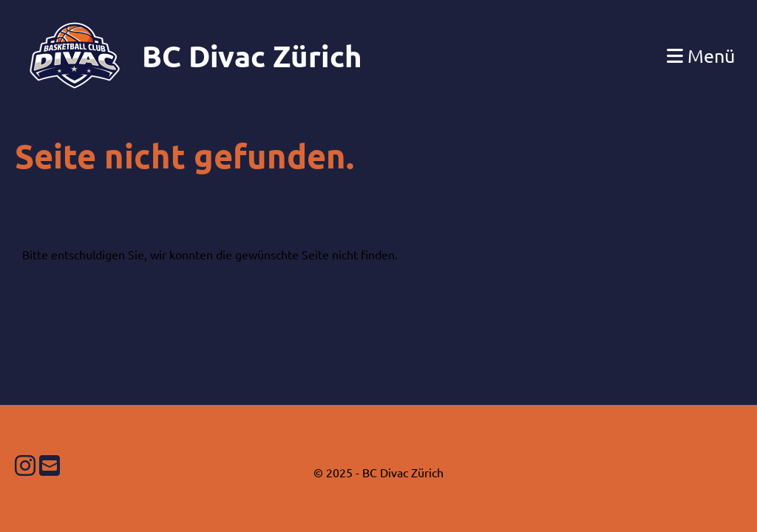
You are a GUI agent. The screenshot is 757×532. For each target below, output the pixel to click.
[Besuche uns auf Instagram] (25, 465)
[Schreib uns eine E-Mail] (50, 465)
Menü (701, 56)
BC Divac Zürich (252, 55)
